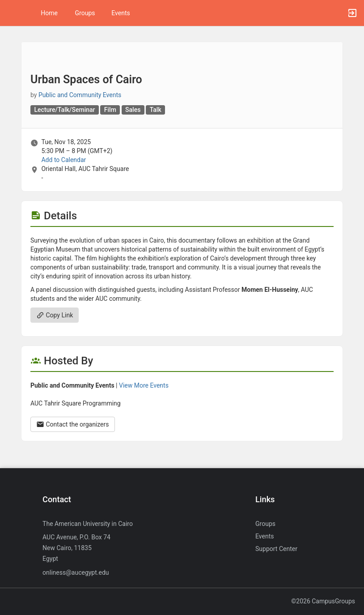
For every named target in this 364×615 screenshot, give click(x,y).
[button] (11, 13)
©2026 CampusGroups (323, 601)
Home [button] (49, 13)
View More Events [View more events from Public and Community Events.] (144, 385)
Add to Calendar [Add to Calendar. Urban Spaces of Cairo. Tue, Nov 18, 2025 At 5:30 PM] (63, 160)
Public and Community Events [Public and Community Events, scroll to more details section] (80, 95)
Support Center (276, 549)
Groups (85, 13)
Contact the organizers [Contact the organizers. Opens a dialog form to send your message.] (73, 424)
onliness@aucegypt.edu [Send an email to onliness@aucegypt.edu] (76, 572)
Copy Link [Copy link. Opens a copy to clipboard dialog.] (55, 315)
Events (121, 13)
